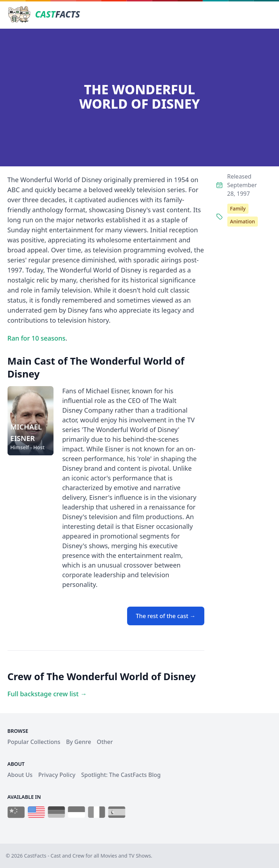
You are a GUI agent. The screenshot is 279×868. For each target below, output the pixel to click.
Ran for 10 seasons (37, 338)
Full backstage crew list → (47, 694)
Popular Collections (34, 742)
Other (105, 742)
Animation (243, 221)
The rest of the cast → (166, 616)
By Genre (79, 742)
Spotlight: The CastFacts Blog (121, 775)
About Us (20, 775)
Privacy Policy (57, 775)
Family (238, 208)
